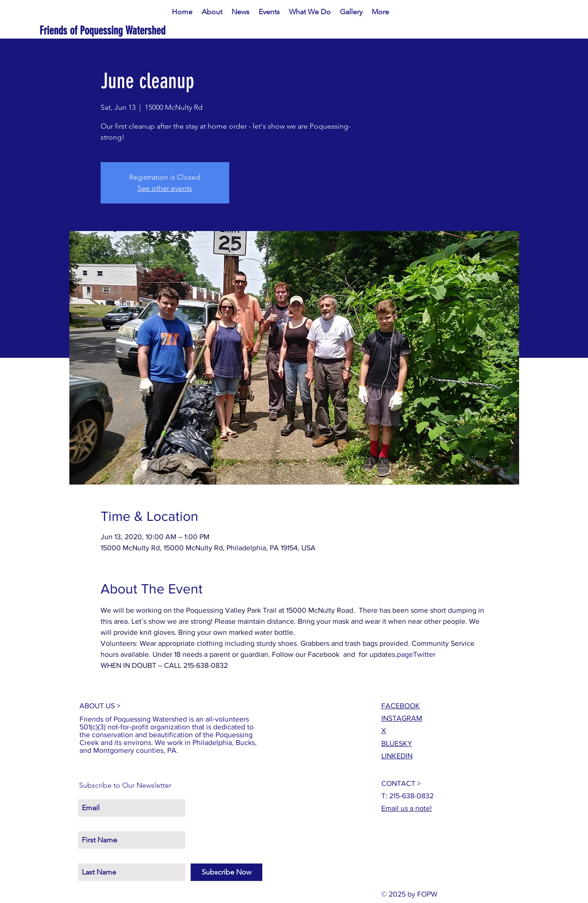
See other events (165, 188)
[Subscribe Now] (226, 872)
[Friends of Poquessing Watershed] (132, 31)
